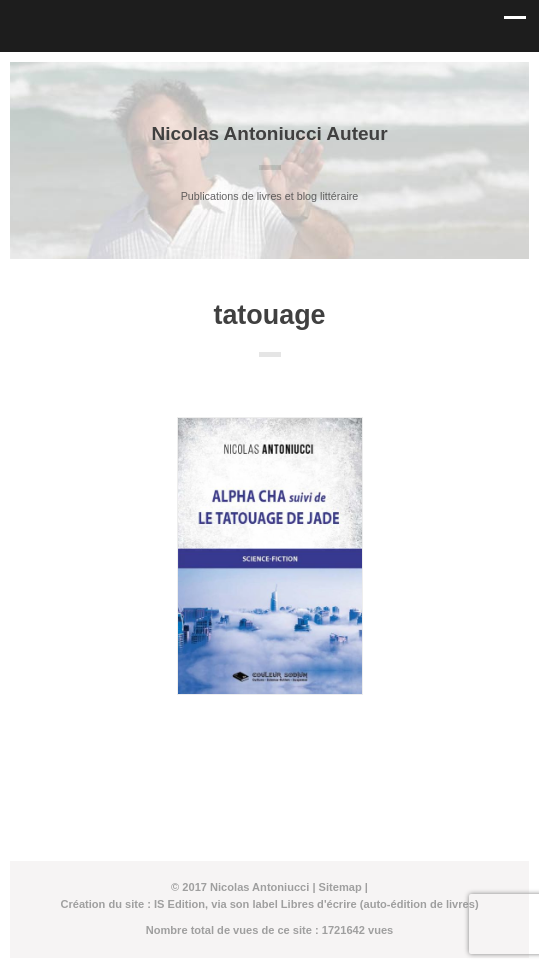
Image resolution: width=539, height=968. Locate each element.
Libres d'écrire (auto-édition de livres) (380, 904)
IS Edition (179, 904)
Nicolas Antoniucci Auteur (269, 133)
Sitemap (340, 887)
